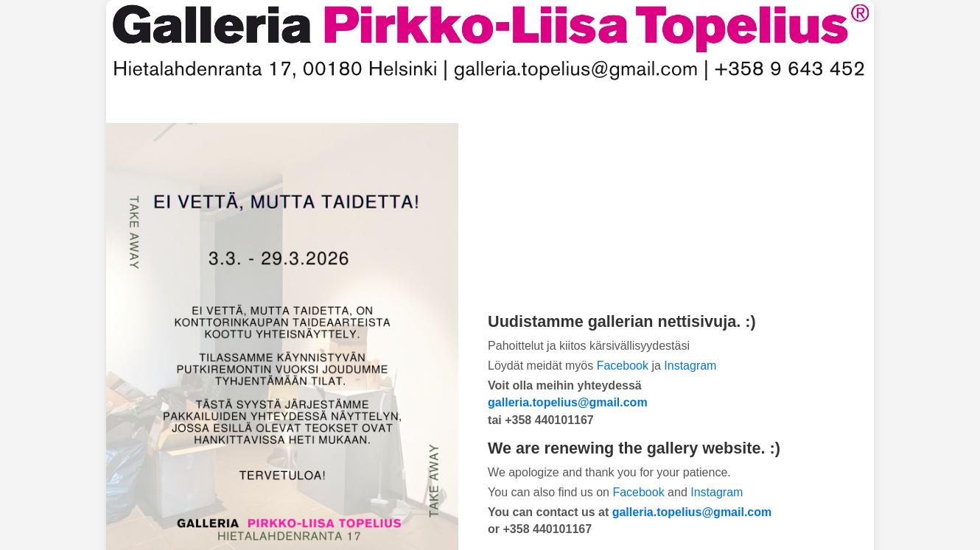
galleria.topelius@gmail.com (568, 402)
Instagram (690, 366)
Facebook (623, 366)
